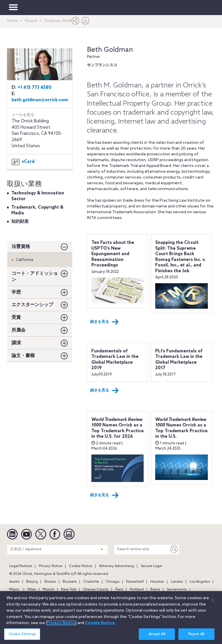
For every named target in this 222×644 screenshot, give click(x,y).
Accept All (157, 637)
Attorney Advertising (117, 566)
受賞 (16, 318)
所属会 (18, 330)
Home (12, 21)
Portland (137, 590)
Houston (157, 582)
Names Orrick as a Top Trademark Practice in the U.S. (181, 428)
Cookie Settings (22, 637)
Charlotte (91, 582)
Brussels (70, 582)
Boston (50, 582)
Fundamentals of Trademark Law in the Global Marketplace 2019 (115, 360)
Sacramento (177, 590)
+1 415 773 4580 (35, 88)
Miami (14, 590)
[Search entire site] (142, 549)
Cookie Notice (81, 566)
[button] (75, 22)
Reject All (196, 637)
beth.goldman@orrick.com (40, 100)
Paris (119, 590)
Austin (14, 582)
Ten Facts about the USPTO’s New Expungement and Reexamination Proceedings (113, 254)
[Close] (213, 603)
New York (69, 590)
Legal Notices (21, 566)
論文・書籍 (23, 356)
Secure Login (151, 566)
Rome (155, 590)
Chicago (113, 582)
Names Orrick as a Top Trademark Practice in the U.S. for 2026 (118, 428)
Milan (32, 590)
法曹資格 (21, 247)
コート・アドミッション (35, 277)
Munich (49, 590)
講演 (16, 343)
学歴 (16, 292)
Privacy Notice (51, 566)
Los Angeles (200, 582)
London (177, 582)
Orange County (96, 590)
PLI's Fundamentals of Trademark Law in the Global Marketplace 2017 (179, 360)
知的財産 (20, 222)
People (31, 21)
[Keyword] (174, 549)
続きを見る (104, 322)
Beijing (32, 582)
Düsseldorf (135, 582)
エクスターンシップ (32, 305)
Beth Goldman (110, 50)
